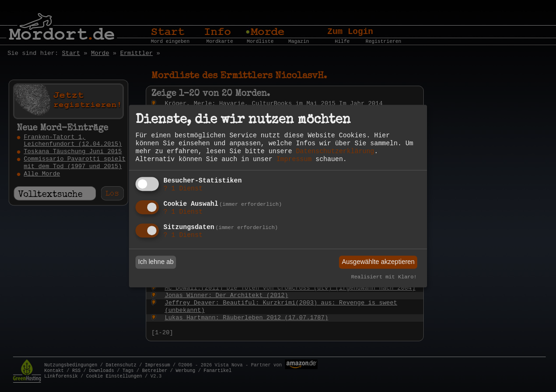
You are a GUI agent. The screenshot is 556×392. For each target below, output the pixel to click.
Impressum (294, 159)
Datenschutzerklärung (335, 151)
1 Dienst (183, 189)
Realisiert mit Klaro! (384, 277)
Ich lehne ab (156, 262)
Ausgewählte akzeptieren (378, 262)
